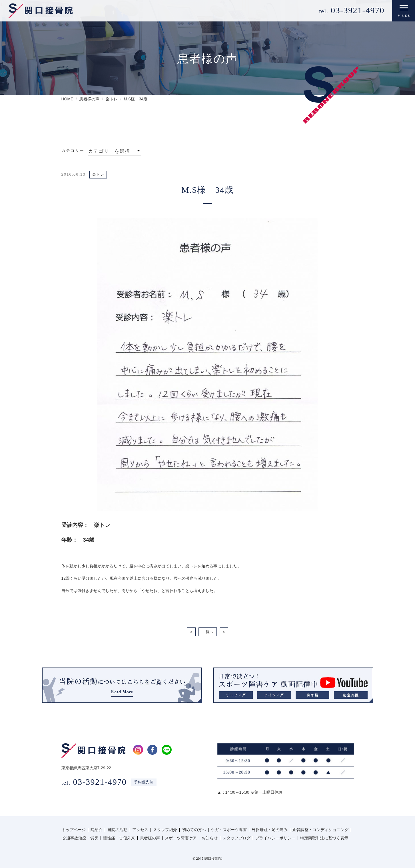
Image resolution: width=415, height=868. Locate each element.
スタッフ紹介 (165, 830)
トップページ (74, 830)
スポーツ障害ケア (181, 838)
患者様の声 (150, 838)
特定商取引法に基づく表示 (324, 838)
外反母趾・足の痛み (270, 830)
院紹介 (97, 830)
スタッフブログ (236, 838)
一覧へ (208, 632)
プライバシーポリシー (275, 838)
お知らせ (210, 838)
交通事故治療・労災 (80, 838)
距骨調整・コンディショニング (320, 830)
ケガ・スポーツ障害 (229, 830)
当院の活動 (117, 830)
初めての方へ (194, 830)
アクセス (140, 830)
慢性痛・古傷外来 (119, 838)
